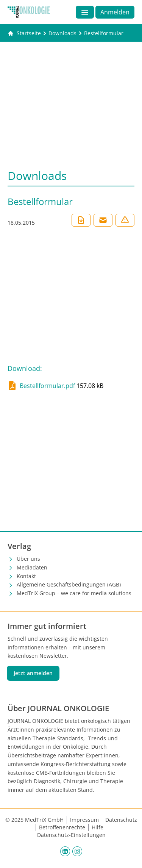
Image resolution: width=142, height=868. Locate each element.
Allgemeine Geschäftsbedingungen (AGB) (69, 584)
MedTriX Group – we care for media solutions (74, 593)
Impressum (84, 820)
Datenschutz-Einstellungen (71, 835)
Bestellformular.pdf (47, 386)
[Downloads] (62, 33)
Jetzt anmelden (33, 673)
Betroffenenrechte (62, 827)
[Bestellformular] (104, 33)
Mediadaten (32, 567)
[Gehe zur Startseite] (24, 33)
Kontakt (26, 576)
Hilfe (98, 827)
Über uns (28, 559)
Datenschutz (121, 820)
